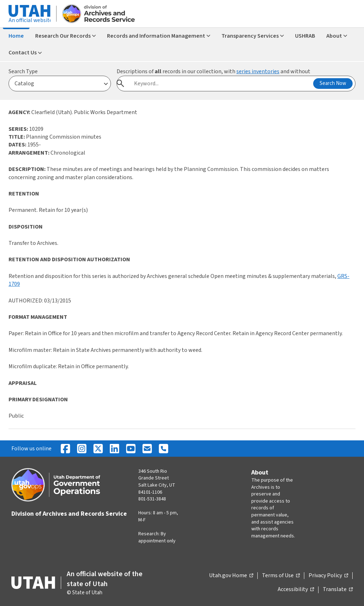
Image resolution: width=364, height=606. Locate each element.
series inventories (258, 71)
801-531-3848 (152, 499)
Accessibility (296, 590)
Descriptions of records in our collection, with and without (213, 71)
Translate (338, 590)
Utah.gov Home (231, 576)
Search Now (333, 83)
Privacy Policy (328, 576)
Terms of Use (281, 576)
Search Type (23, 71)
